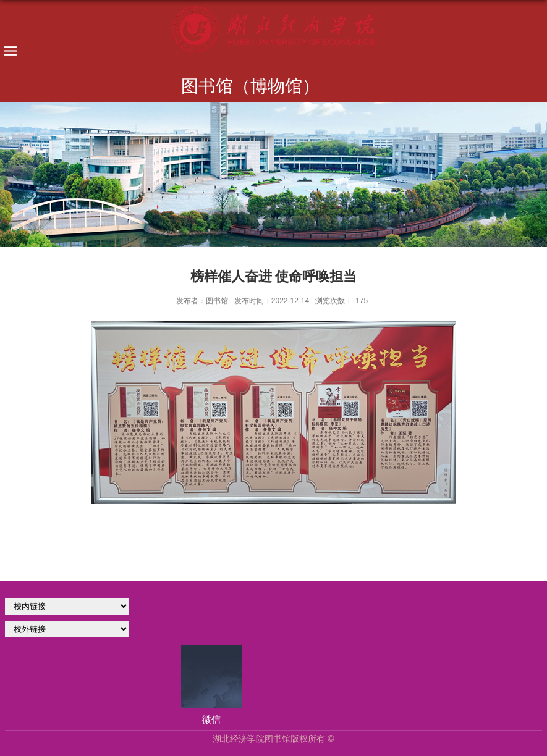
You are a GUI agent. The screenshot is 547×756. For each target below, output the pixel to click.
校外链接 (67, 629)
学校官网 (67, 606)
